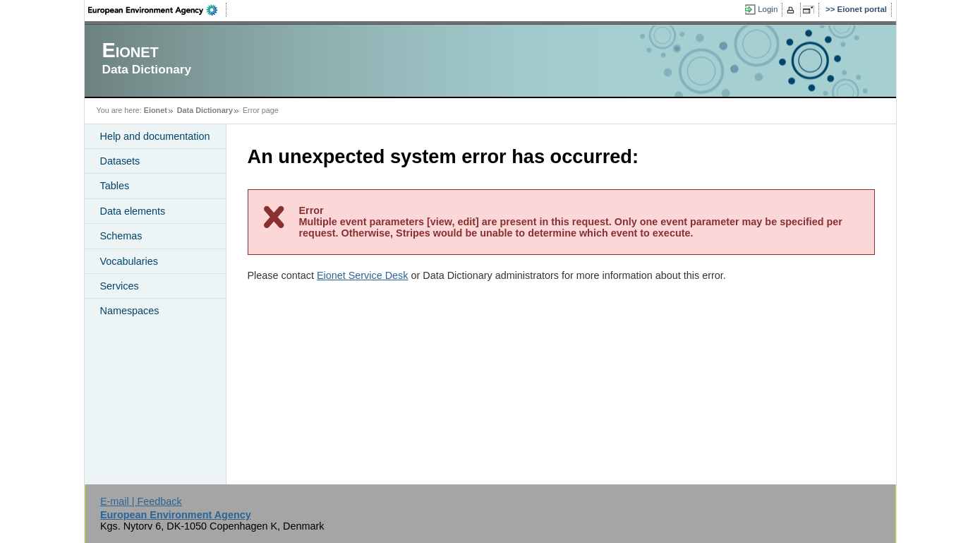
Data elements (133, 211)
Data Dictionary (205, 110)
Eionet (156, 110)
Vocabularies (129, 261)
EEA (157, 10)
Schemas (121, 236)
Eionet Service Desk (363, 275)
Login (768, 9)
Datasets (120, 161)
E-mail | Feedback (141, 501)
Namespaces (130, 311)
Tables (115, 186)
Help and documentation (155, 136)
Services (120, 286)
